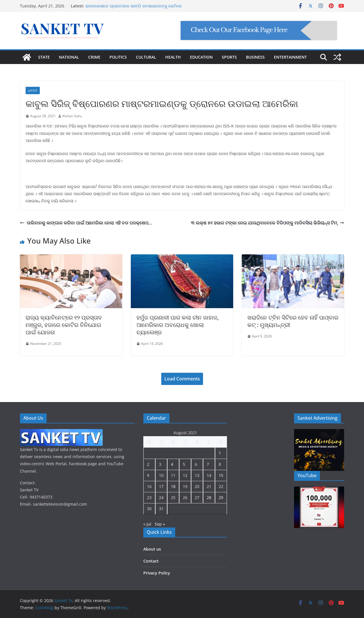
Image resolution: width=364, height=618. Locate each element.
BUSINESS (255, 57)
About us (152, 549)
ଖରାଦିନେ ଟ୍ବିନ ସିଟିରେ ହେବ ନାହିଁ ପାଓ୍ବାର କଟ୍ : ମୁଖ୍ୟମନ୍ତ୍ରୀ (293, 321)
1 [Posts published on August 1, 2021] (220, 453)
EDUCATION (201, 57)
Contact (151, 561)
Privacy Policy (157, 573)
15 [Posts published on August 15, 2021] (221, 475)
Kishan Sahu (72, 116)
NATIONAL (69, 57)
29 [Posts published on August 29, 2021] (221, 498)
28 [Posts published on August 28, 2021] (209, 498)
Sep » (160, 524)
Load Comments (182, 379)
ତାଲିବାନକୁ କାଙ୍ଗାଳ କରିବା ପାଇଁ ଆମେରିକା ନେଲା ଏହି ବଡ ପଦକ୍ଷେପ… (86, 223)
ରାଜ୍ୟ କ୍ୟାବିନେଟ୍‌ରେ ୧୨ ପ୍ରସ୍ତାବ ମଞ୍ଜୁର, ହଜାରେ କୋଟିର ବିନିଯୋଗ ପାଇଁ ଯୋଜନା (64, 325)
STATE (44, 57)
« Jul (147, 524)
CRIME (94, 57)
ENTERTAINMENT (290, 57)
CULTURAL (146, 57)
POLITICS (118, 57)
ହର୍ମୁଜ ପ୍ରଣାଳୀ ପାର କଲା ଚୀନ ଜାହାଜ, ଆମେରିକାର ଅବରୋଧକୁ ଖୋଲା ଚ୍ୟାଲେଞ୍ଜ (178, 325)
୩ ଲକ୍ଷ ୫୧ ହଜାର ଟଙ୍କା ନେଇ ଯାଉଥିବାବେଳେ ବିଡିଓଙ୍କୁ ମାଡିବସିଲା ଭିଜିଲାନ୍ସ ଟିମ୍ (267, 223)
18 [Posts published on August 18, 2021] (173, 486)
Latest (33, 90)
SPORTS (229, 57)
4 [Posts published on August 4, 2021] (172, 464)
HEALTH (173, 57)
